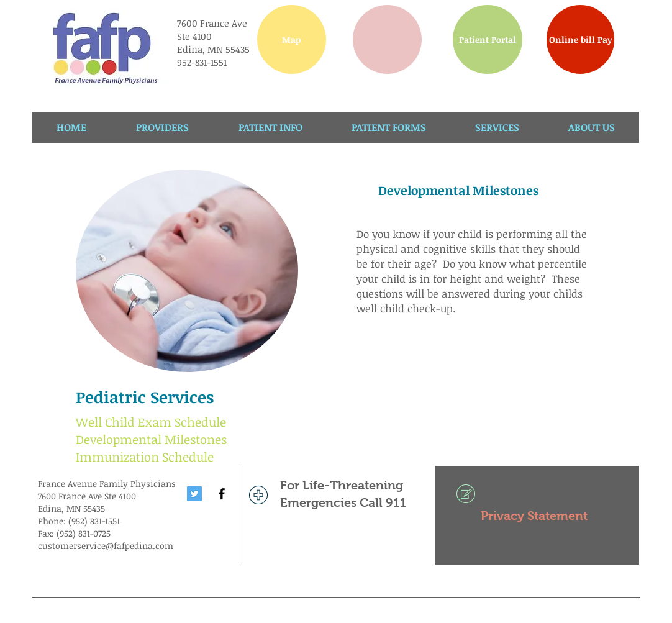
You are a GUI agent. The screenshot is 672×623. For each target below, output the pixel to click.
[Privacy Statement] (537, 515)
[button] (387, 39)
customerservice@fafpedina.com (106, 546)
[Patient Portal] (488, 39)
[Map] (292, 39)
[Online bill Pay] (580, 39)
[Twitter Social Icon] (194, 494)
